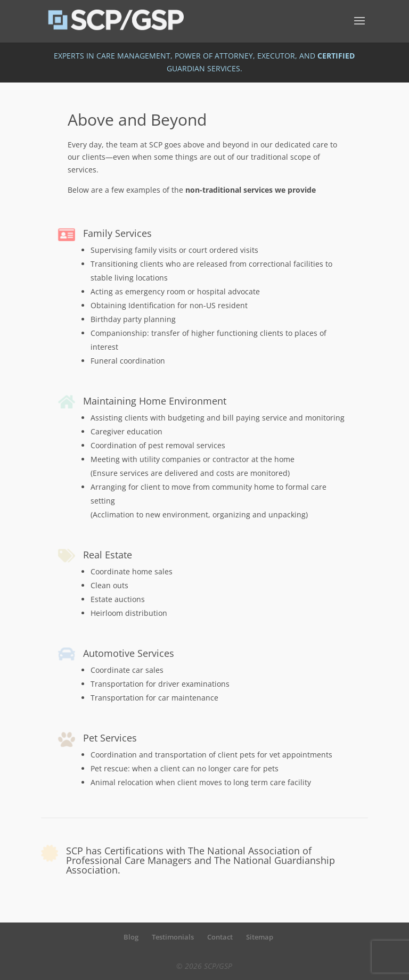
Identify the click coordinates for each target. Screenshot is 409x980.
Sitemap (260, 937)
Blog (131, 937)
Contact (220, 937)
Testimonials (173, 937)
